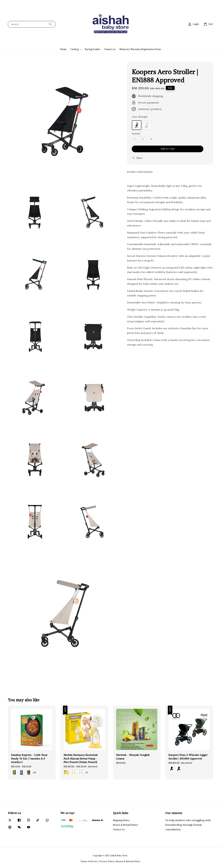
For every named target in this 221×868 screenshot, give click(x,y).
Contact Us (119, 830)
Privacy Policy (107, 861)
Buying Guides (92, 49)
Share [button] (137, 158)
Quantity (136, 134)
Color (140, 117)
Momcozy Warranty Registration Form (140, 49)
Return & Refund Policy (126, 825)
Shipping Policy (121, 820)
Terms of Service (89, 861)
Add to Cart (168, 149)
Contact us (110, 49)
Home (63, 49)
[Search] (50, 24)
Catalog (74, 49)
